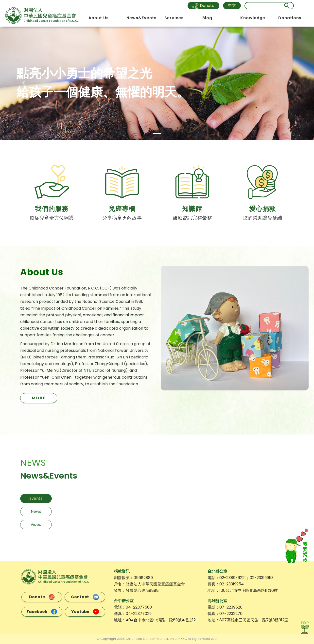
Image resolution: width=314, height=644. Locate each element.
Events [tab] (36, 498)
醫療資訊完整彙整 (192, 218)
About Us (99, 18)
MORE (39, 398)
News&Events (142, 18)
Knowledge (253, 18)
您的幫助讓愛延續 (262, 218)
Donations (291, 18)
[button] (24, 83)
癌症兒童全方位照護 (52, 218)
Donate (203, 6)
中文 (232, 6)
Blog (208, 18)
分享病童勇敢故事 (122, 218)
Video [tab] (36, 524)
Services (175, 18)
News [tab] (36, 511)
